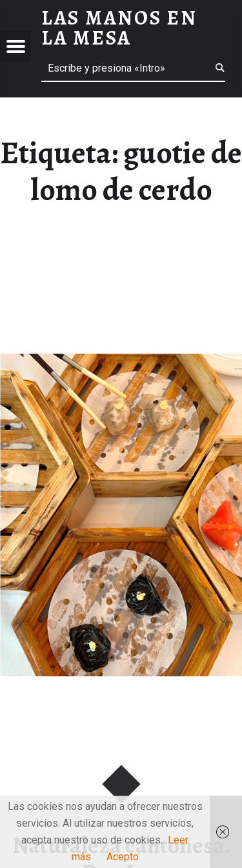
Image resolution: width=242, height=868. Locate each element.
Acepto (123, 857)
